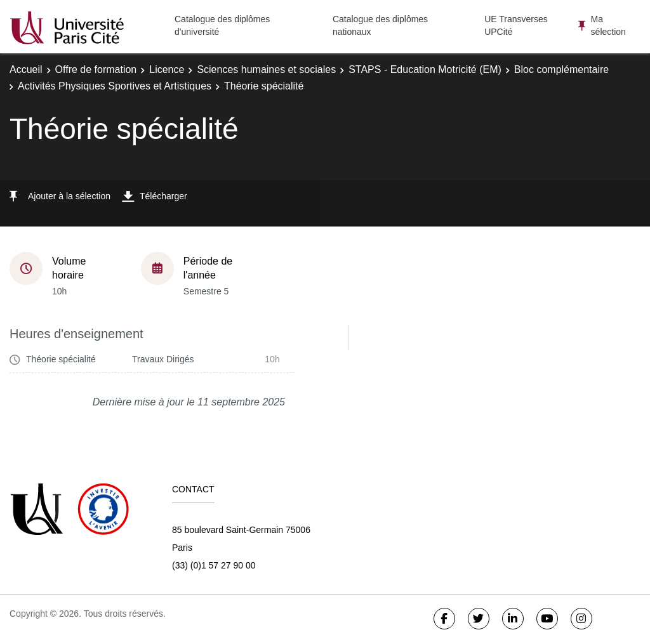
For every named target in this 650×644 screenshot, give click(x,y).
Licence (167, 69)
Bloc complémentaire (561, 69)
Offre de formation (96, 69)
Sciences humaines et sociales (266, 69)
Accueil (26, 69)
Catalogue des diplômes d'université (222, 25)
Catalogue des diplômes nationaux (380, 25)
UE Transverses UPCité (516, 25)
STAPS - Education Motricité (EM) (425, 69)
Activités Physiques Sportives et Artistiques (115, 86)
